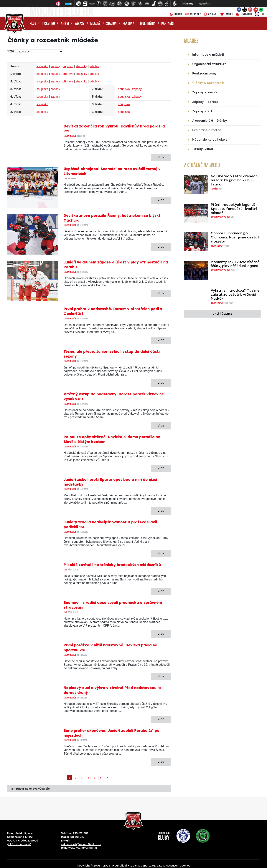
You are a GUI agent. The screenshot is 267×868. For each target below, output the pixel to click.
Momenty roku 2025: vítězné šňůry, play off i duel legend (235, 264)
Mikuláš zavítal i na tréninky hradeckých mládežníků (112, 565)
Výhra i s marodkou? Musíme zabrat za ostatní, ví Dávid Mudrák (235, 295)
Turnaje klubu (203, 149)
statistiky (81, 66)
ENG (259, 14)
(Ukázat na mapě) (19, 844)
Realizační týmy (204, 73)
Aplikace (210, 14)
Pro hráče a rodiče (207, 130)
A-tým (65, 24)
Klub (33, 24)
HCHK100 (176, 14)
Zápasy (80, 24)
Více (161, 158)
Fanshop (226, 14)
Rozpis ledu (244, 14)
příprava (68, 66)
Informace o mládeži (208, 55)
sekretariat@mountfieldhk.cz (81, 844)
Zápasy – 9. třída (205, 111)
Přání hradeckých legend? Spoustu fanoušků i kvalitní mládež (234, 209)
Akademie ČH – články (210, 121)
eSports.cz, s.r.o (152, 866)
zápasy (55, 66)
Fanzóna (128, 24)
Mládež (95, 24)
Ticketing (48, 24)
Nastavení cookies (178, 866)
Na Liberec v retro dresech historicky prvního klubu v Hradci (234, 180)
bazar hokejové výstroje (33, 789)
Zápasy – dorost (205, 102)
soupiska (42, 66)
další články (223, 314)
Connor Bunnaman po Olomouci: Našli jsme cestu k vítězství (236, 237)
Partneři (167, 24)
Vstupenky (193, 14)
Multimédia (148, 24)
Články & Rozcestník (208, 83)
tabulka (94, 66)
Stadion (111, 24)
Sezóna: (11, 52)
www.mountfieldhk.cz (83, 848)
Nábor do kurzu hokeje (210, 140)
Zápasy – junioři (205, 92)
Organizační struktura (209, 64)
